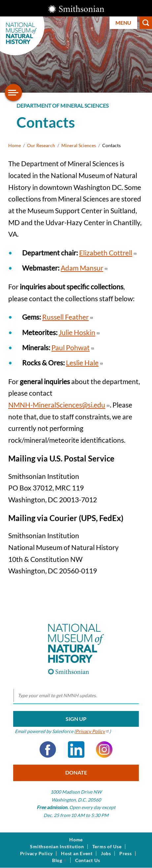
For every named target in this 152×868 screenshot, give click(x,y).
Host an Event (77, 854)
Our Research (41, 145)
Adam (84, 268)
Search (146, 23)
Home (15, 145)
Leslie (85, 363)
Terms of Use (107, 847)
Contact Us (88, 860)
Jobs (106, 854)
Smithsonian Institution (57, 847)
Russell (68, 317)
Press (126, 854)
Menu (123, 23)
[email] (76, 696)
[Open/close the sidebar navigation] (14, 92)
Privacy (92, 731)
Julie (79, 332)
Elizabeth (108, 253)
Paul (73, 347)
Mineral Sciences (79, 145)
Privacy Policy (37, 854)
